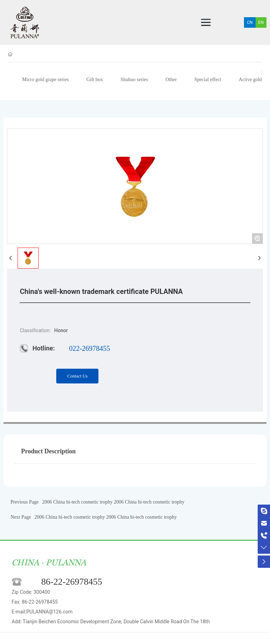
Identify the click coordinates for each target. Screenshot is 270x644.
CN (250, 22)
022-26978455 (89, 348)
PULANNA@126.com (49, 612)
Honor (61, 330)
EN (261, 22)
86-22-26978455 (72, 582)
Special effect (208, 80)
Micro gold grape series (46, 80)
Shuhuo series (134, 80)
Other (171, 80)
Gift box (95, 80)
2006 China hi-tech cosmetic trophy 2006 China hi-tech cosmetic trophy (113, 502)
